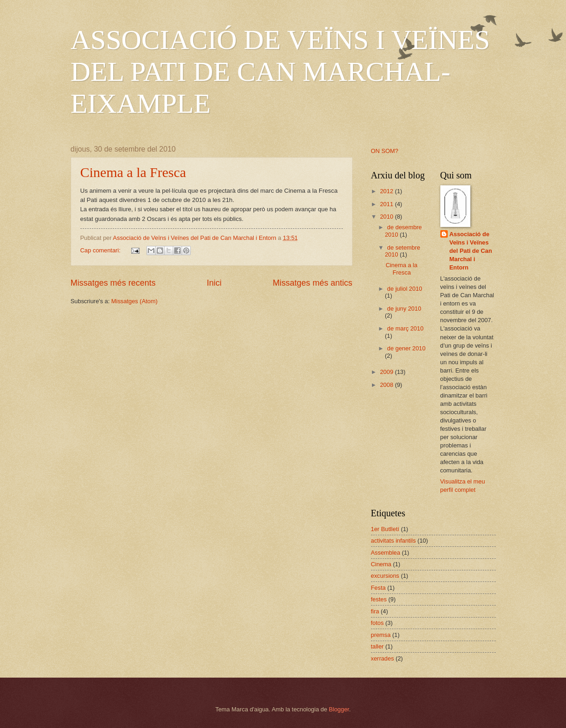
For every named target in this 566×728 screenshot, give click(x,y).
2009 (387, 372)
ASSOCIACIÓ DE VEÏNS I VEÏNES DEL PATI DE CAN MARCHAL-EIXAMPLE (280, 72)
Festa (378, 588)
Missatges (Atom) (134, 301)
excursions (385, 576)
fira (375, 611)
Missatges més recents (113, 283)
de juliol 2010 (405, 289)
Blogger (339, 709)
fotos (377, 623)
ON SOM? (385, 151)
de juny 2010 (404, 309)
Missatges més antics (312, 283)
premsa (381, 635)
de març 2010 (405, 328)
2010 (387, 217)
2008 (387, 385)
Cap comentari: (101, 250)
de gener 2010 (406, 348)
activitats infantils (393, 541)
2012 (387, 191)
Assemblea (386, 553)
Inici (214, 283)
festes (379, 599)
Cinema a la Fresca (133, 172)
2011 (387, 204)
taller (377, 646)
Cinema (381, 564)
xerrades (383, 658)
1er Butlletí (385, 529)
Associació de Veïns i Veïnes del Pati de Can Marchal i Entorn (471, 251)
